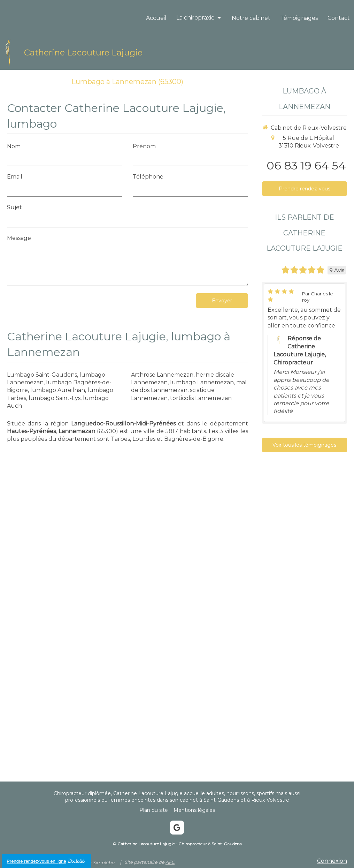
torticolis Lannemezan (201, 398)
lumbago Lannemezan (202, 382)
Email (15, 177)
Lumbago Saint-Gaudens (42, 375)
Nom (14, 146)
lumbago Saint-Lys (55, 398)
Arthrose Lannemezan (162, 375)
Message (19, 238)
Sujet (14, 207)
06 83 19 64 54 (306, 165)
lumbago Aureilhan (58, 390)
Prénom (144, 146)
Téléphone (148, 177)
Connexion (332, 861)
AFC (170, 862)
